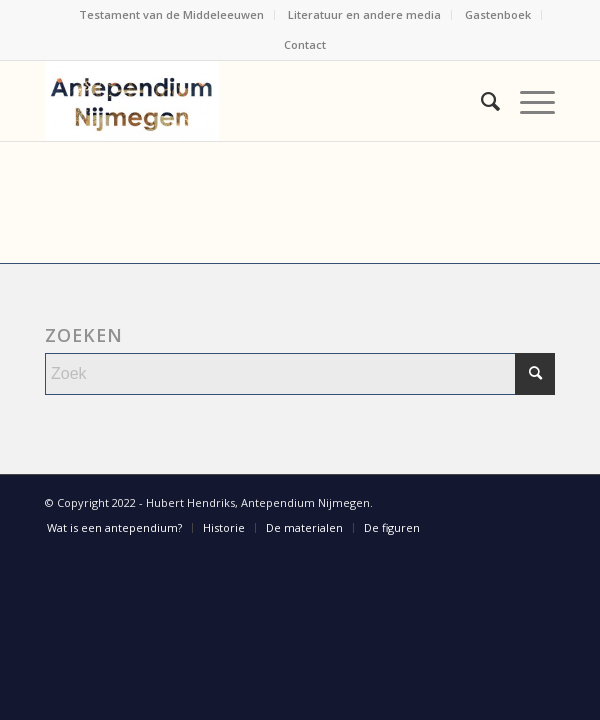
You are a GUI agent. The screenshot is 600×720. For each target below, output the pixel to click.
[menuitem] (172, 15)
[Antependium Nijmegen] (249, 101)
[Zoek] (480, 101)
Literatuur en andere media (364, 14)
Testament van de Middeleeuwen (171, 14)
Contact (305, 44)
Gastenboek (498, 14)
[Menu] (527, 101)
